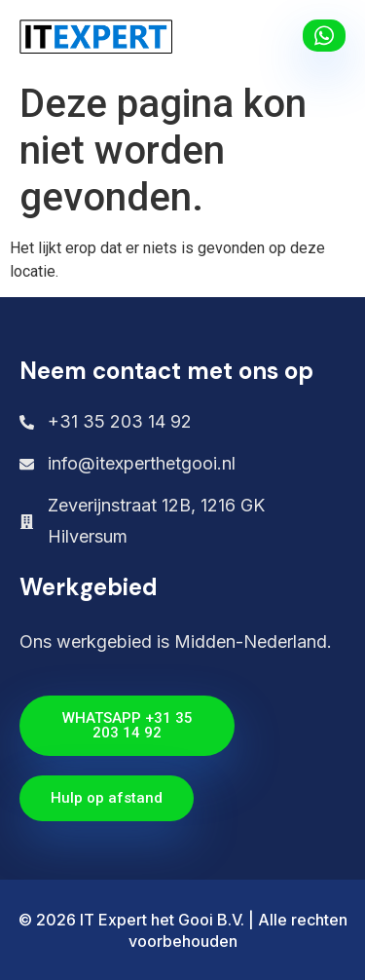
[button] (270, 37)
